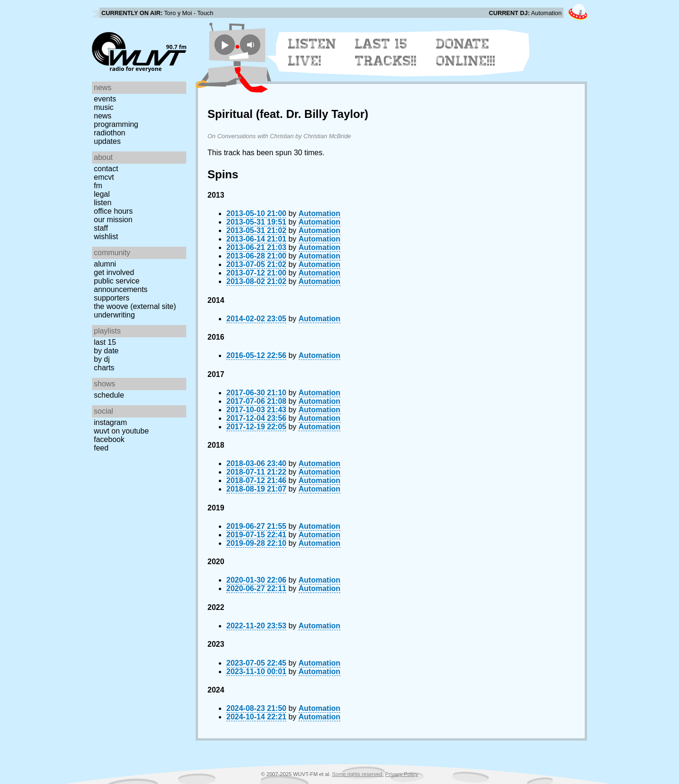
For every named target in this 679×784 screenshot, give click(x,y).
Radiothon (110, 133)
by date (106, 351)
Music (104, 107)
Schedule (109, 395)
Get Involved (114, 272)
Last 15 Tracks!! (386, 52)
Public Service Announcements (121, 285)
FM (98, 186)
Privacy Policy (402, 774)
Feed (101, 448)
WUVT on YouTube (121, 431)
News (103, 116)
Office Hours (113, 211)
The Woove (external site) (135, 306)
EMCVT (104, 177)
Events (105, 99)
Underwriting (114, 315)
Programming (116, 124)
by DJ (102, 359)
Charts (104, 368)
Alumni (105, 264)
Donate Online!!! (466, 52)
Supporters (112, 298)
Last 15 (105, 342)
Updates (107, 141)
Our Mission (113, 220)
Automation (319, 213)
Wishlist (106, 237)
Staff (101, 228)
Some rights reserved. (358, 774)
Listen (103, 203)
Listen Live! (312, 52)
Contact (106, 169)
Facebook (109, 439)
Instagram (110, 422)
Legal (102, 194)
